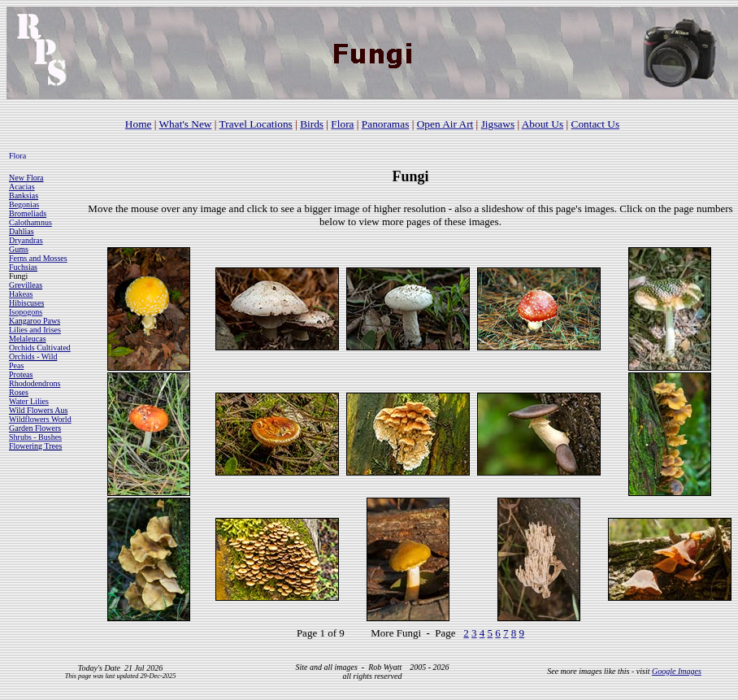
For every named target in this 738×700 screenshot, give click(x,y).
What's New (186, 124)
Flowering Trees (35, 446)
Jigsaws (498, 124)
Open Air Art (445, 124)
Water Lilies (29, 401)
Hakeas (21, 294)
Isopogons (26, 312)
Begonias (24, 204)
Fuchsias (23, 267)
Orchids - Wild (33, 357)
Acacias (22, 187)
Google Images (677, 671)
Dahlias (22, 231)
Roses (19, 392)
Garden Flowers (35, 428)
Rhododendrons (35, 383)
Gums (19, 249)
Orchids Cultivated (40, 348)
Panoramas (385, 124)
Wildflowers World (40, 419)
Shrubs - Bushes (35, 437)
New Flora (26, 178)
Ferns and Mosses (38, 258)
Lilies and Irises (35, 330)
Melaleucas (28, 339)
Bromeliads (28, 213)
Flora (342, 124)
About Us (543, 124)
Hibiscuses (26, 303)
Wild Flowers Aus (38, 410)
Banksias (24, 196)
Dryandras (26, 240)
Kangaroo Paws (35, 321)
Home (139, 124)
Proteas (21, 374)
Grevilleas (26, 285)
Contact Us (596, 124)
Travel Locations (256, 124)
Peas (16, 365)
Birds (312, 124)
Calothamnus (30, 222)
